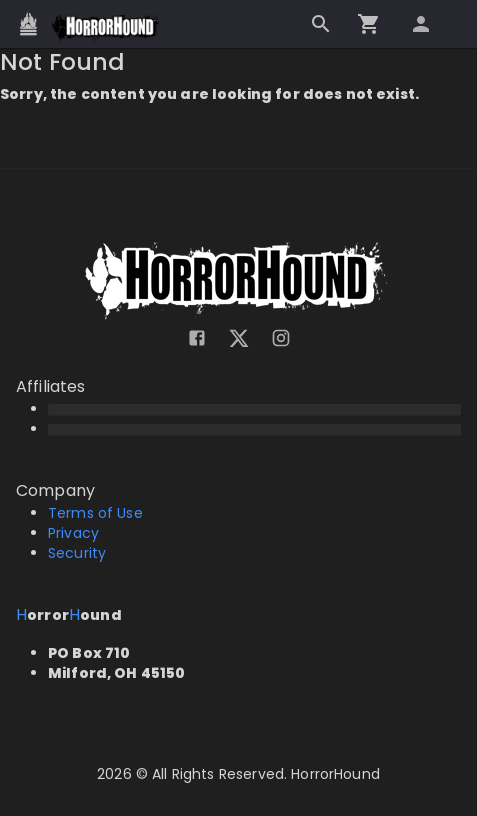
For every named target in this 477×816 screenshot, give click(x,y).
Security (77, 553)
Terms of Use (95, 513)
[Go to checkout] (369, 24)
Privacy (73, 533)
